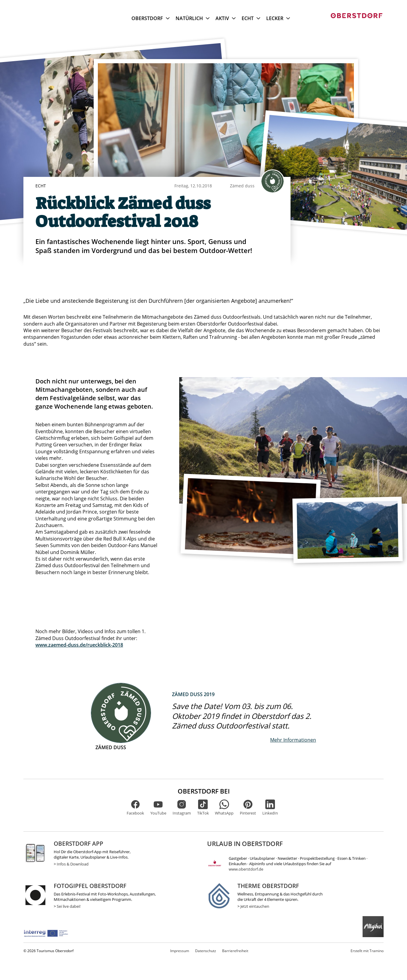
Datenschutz (206, 951)
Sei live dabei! (69, 906)
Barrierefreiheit (235, 951)
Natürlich (193, 18)
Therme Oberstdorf (268, 886)
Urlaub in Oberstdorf (245, 844)
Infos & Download (73, 864)
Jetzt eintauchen (255, 906)
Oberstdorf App (78, 843)
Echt (251, 18)
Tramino (367, 951)
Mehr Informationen (293, 740)
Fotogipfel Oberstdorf (90, 886)
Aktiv (226, 18)
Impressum (180, 951)
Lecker (278, 18)
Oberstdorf (151, 18)
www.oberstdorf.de (246, 869)
